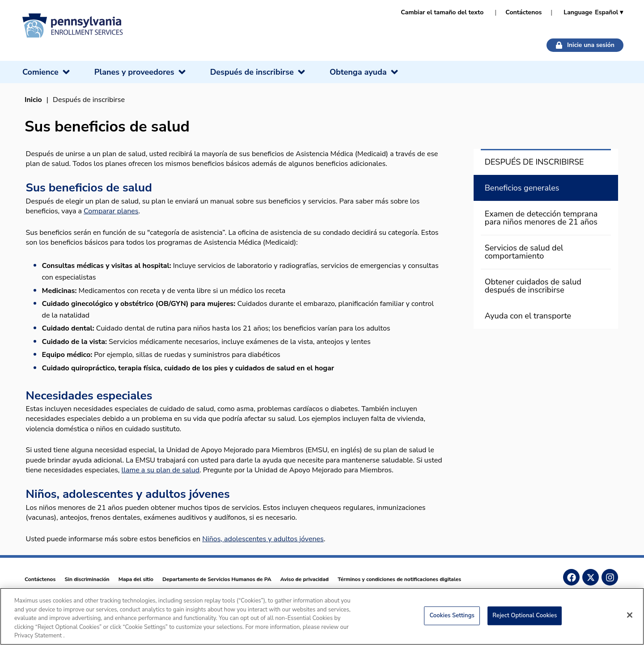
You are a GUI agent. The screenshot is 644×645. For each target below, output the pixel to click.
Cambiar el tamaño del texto (442, 12)
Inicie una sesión (585, 45)
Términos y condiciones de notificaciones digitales (399, 579)
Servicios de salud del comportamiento (524, 252)
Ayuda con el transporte (528, 316)
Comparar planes (111, 211)
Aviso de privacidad (305, 579)
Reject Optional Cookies (525, 615)
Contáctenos (523, 12)
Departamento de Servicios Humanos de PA (217, 579)
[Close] (630, 615)
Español (609, 12)
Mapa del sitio (136, 579)
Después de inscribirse (89, 100)
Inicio (33, 100)
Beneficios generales (522, 188)
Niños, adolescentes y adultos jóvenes (263, 539)
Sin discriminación (87, 579)
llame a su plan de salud (161, 470)
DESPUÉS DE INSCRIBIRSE (534, 162)
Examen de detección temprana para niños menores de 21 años (541, 218)
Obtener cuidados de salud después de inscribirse (533, 286)
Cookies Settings (452, 615)
